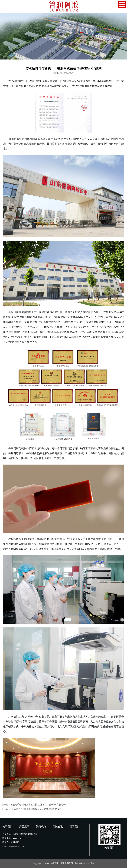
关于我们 (7, 827)
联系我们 (75, 827)
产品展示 (24, 827)
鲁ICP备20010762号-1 (84, 863)
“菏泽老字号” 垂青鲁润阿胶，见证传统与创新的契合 (36, 809)
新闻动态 (41, 827)
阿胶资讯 (58, 827)
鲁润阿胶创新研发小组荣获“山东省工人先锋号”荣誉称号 (38, 805)
